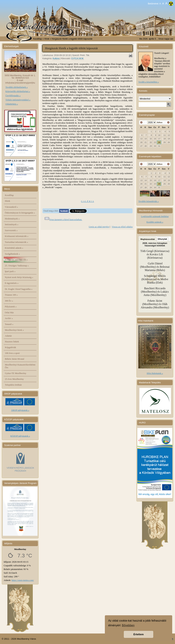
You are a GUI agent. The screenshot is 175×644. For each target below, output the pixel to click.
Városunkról (11, 207)
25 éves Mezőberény (14, 379)
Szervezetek (11, 230)
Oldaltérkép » (12, 104)
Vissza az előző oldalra (122, 227)
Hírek (8, 201)
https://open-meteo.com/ (23, 580)
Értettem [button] (139, 634)
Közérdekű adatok (14, 248)
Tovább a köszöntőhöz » (149, 82)
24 (159, 142)
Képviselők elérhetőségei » (18, 91)
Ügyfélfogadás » (13, 96)
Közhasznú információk (17, 236)
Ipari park (10, 271)
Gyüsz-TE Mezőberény (16, 373)
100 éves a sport (12, 353)
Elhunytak (162, 239)
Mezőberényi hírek (14, 330)
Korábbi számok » (155, 222)
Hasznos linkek (12, 342)
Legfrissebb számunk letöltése (155, 216)
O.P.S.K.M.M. (78, 58)
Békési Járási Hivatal (15, 359)
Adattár (8, 336)
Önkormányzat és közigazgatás (20, 213)
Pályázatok (11, 307)
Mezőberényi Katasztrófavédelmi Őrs (20, 366)
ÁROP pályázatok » (20, 410)
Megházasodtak (148, 239)
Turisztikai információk (16, 242)
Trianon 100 (11, 295)
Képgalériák (11, 347)
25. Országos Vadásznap (17, 266)
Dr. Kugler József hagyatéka (19, 289)
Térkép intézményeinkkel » (18, 100)
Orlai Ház (9, 312)
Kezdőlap (38, 39)
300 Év (9, 301)
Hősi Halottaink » (155, 373)
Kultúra (56, 58)
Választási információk (16, 260)
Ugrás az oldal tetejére (99, 227)
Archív (9, 318)
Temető (9, 324)
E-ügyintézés (12, 283)
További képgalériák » (149, 201)
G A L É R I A (87, 201)
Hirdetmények (12, 219)
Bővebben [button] (128, 625)
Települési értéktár (13, 385)
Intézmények (12, 224)
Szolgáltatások (12, 254)
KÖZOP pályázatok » (20, 436)
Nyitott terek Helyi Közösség (19, 277)
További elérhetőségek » (17, 87)
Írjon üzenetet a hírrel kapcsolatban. (66, 219)
